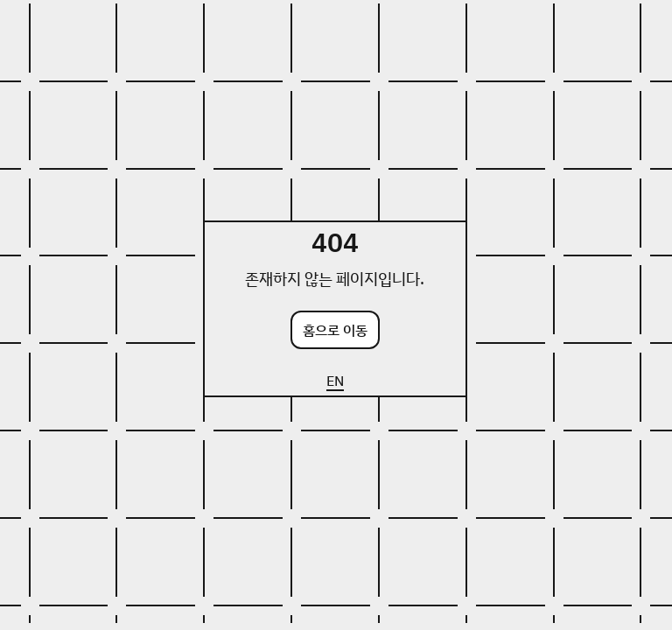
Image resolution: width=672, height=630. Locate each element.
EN (335, 381)
